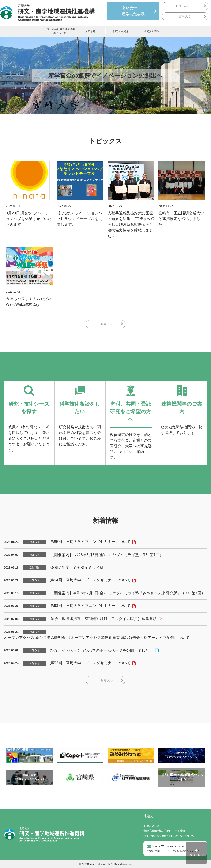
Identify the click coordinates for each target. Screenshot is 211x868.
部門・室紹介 (121, 31)
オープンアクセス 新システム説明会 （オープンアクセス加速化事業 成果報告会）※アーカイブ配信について (97, 638)
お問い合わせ (185, 6)
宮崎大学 (185, 16)
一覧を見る (105, 324)
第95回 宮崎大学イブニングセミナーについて (90, 542)
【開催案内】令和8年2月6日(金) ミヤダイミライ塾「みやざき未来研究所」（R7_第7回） (128, 593)
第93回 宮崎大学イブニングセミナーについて (90, 606)
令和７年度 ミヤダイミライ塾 (77, 568)
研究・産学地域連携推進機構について (60, 31)
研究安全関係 (151, 31)
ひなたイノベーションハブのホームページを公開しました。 (102, 650)
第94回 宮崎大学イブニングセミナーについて (90, 580)
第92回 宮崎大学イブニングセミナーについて (90, 663)
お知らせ (90, 31)
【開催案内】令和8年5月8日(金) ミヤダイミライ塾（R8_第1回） (107, 555)
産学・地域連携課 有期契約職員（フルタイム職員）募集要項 (103, 619)
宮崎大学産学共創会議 (133, 11)
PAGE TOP (196, 853)
